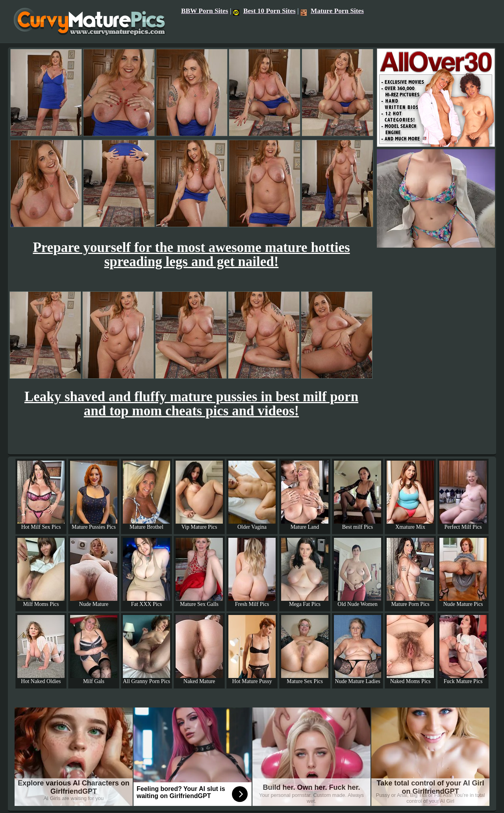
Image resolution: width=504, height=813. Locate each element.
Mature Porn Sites (332, 11)
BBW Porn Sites (205, 11)
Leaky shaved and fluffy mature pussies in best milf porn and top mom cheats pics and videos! (191, 404)
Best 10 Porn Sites (264, 11)
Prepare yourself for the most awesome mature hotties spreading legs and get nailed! (191, 255)
